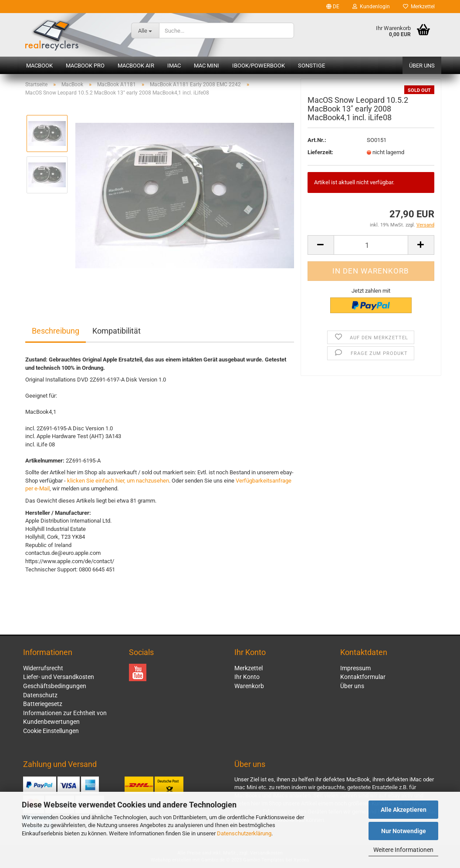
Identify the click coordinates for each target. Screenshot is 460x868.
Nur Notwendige (404, 831)
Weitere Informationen (403, 850)
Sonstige (311, 66)
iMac (174, 66)
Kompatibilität (117, 331)
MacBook (39, 66)
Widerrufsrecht (43, 668)
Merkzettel (419, 7)
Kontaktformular (363, 677)
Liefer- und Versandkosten (59, 677)
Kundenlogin (371, 7)
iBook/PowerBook (259, 66)
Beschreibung (56, 331)
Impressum (355, 668)
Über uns (422, 66)
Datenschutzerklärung (244, 833)
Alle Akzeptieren (404, 810)
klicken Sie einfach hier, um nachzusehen (118, 481)
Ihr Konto (247, 677)
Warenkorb (249, 686)
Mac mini (206, 66)
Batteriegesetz (43, 704)
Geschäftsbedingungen (55, 686)
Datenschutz (40, 695)
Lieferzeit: (320, 154)
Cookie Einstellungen (51, 731)
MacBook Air (136, 66)
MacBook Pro (85, 66)
